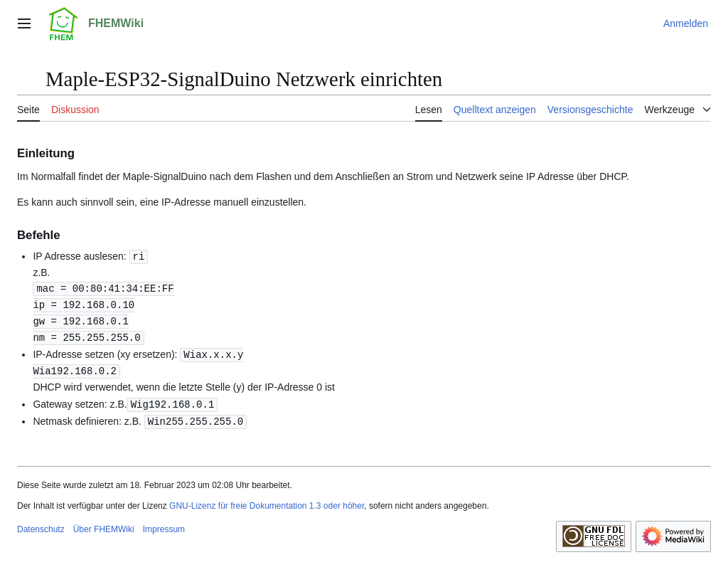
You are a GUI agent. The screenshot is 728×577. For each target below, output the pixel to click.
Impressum (164, 523)
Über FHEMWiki (104, 523)
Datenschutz (41, 523)
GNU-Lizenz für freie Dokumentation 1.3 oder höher (267, 499)
